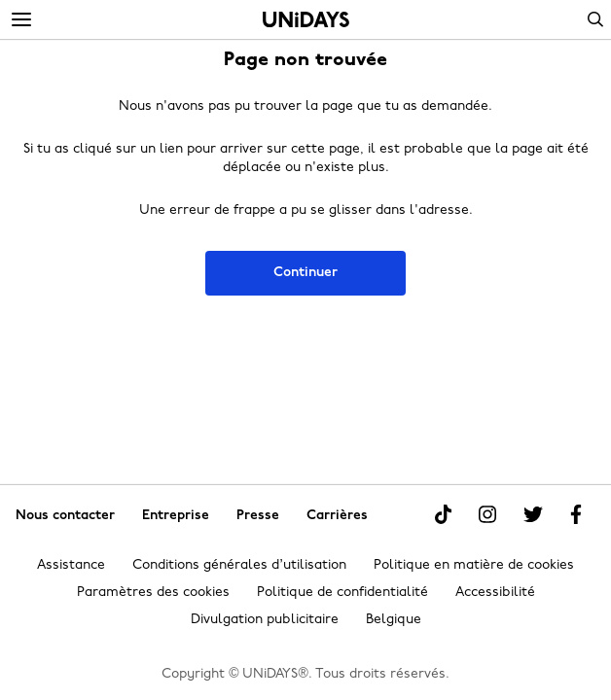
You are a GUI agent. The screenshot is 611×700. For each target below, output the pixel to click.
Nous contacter (65, 516)
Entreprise (176, 516)
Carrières (337, 516)
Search (595, 19)
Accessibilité (495, 593)
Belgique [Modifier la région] (394, 620)
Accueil (306, 19)
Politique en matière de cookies (474, 565)
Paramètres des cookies (153, 593)
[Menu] (21, 20)
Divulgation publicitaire (265, 620)
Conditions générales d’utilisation (239, 565)
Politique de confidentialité (342, 593)
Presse (258, 516)
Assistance (71, 565)
